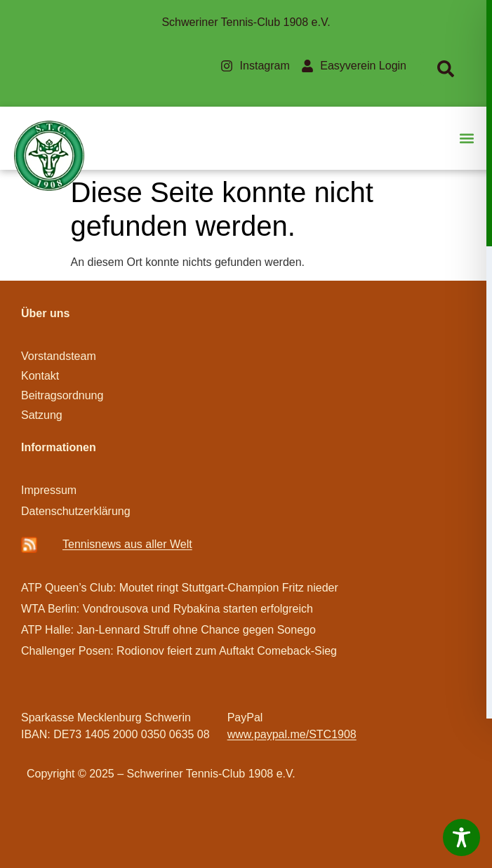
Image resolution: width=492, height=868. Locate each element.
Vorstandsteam (59, 356)
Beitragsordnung (64, 395)
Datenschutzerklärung (76, 511)
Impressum (49, 490)
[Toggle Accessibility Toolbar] (461, 837)
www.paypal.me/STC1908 (292, 734)
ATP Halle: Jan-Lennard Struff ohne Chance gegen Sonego (168, 630)
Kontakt (40, 376)
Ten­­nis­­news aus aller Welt (127, 544)
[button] (466, 139)
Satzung (42, 415)
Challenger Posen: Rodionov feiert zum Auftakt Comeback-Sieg (179, 651)
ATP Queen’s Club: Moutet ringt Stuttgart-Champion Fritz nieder (180, 588)
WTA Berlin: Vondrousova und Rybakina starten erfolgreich (167, 609)
